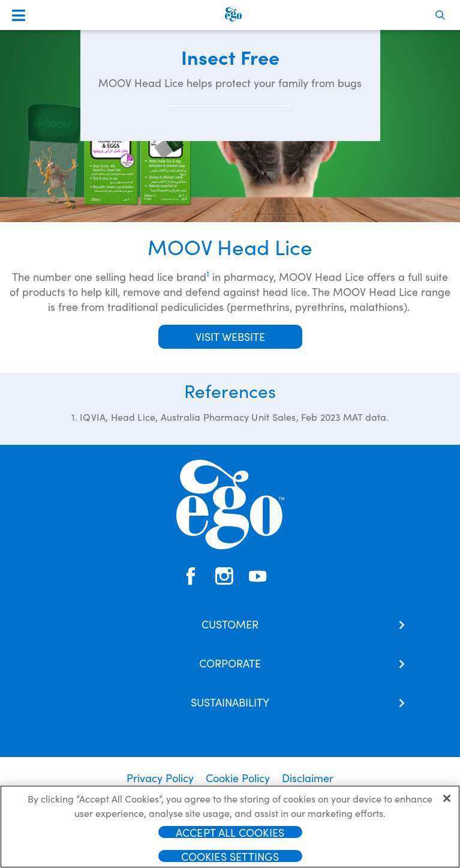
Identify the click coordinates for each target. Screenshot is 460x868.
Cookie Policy (238, 778)
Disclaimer (308, 778)
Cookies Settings (230, 860)
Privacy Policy (160, 778)
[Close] (447, 802)
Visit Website (230, 336)
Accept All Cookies (230, 836)
